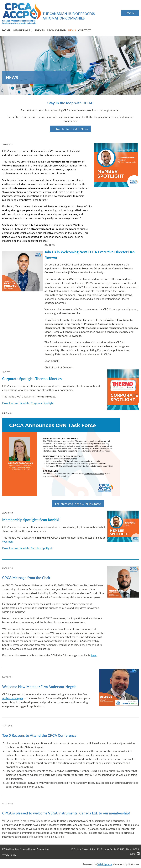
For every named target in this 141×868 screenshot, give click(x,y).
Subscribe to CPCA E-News (70, 129)
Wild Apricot (105, 864)
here (94, 655)
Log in (130, 13)
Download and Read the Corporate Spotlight (28, 403)
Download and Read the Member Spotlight (27, 548)
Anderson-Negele (13, 698)
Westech (7, 542)
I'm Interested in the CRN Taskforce (78, 504)
